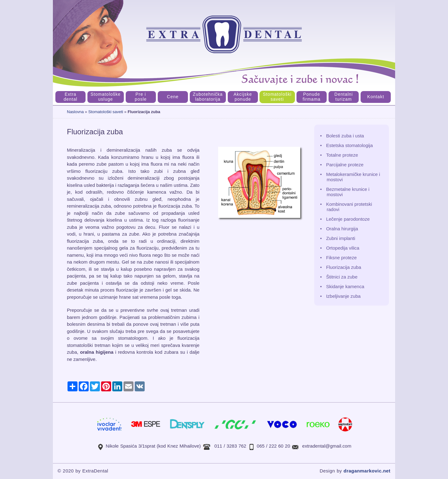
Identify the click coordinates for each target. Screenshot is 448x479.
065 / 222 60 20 (273, 446)
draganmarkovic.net (367, 471)
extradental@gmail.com (327, 446)
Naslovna (75, 112)
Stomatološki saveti (106, 112)
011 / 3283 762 (230, 446)
